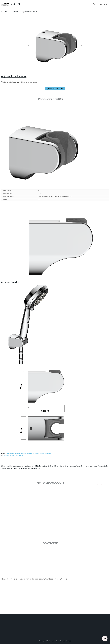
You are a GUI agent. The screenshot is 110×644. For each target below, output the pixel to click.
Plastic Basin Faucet (21, 469)
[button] (87, 4)
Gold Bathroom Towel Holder (43, 466)
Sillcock (56, 466)
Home (6, 12)
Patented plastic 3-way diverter (14, 456)
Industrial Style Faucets (25, 466)
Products (15, 12)
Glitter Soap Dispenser (9, 466)
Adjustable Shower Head (84, 466)
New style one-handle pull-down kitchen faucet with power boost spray (29, 453)
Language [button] (103, 4)
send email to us (55, 89)
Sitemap (68, 641)
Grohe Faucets (98, 466)
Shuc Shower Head (35, 469)
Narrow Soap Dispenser (67, 466)
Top (105, 638)
